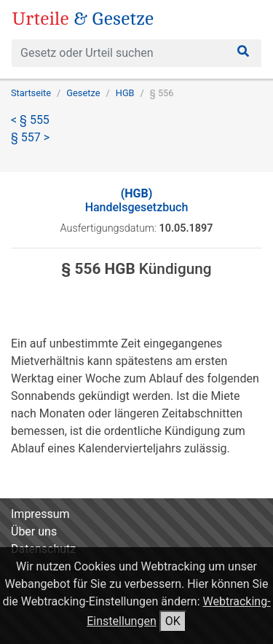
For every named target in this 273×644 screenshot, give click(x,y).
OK (173, 621)
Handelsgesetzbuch (137, 200)
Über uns (34, 531)
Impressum (40, 514)
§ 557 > (30, 137)
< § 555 (30, 120)
